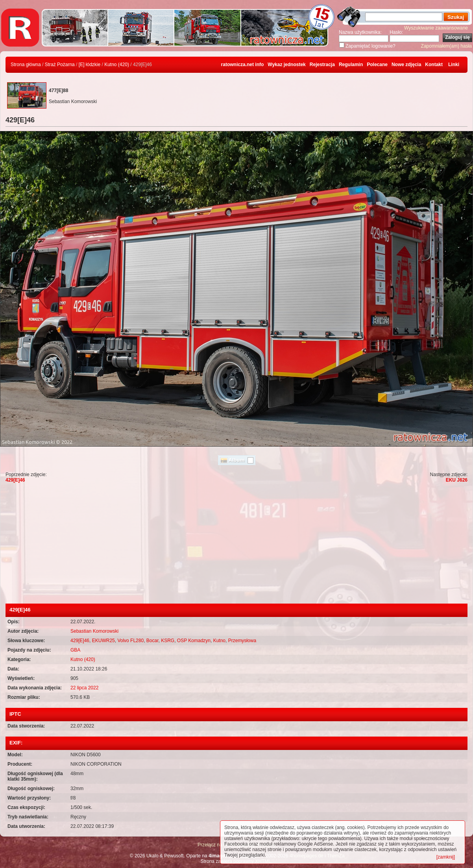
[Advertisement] (236, 545)
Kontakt (434, 65)
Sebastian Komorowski (94, 631)
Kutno (219, 641)
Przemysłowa (242, 641)
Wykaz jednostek (286, 65)
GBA (75, 650)
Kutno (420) (117, 65)
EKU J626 (457, 480)
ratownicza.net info (243, 65)
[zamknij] (446, 857)
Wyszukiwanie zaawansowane (436, 28)
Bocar (152, 641)
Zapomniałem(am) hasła (446, 46)
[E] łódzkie (90, 65)
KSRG (168, 641)
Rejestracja (322, 65)
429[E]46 (15, 480)
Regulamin (351, 65)
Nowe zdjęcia (406, 65)
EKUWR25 (103, 641)
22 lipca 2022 (84, 688)
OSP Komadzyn (194, 641)
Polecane (377, 65)
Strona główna (26, 65)
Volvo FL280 (130, 641)
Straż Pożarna (60, 65)
